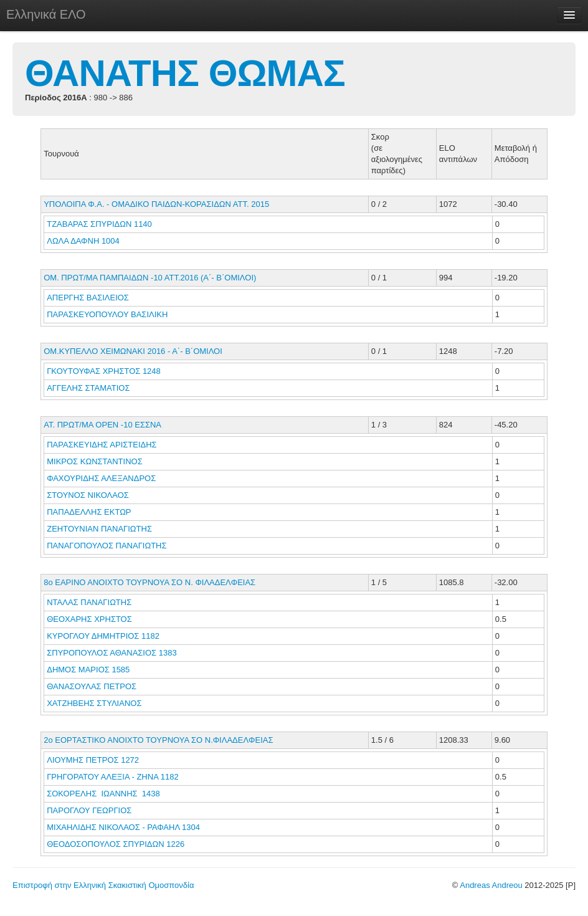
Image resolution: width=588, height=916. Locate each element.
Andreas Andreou (491, 885)
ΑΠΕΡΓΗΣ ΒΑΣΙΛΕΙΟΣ (89, 298)
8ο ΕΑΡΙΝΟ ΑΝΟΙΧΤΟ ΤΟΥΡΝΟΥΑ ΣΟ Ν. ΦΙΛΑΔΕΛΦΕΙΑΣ (149, 582)
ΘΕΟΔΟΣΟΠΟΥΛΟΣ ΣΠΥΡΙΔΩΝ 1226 (116, 844)
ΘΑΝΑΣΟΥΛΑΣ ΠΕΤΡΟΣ (92, 686)
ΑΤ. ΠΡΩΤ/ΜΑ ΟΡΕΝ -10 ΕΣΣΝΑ (102, 425)
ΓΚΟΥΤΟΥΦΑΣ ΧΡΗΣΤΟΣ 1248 (104, 371)
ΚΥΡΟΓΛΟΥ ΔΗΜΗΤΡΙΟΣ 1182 (103, 636)
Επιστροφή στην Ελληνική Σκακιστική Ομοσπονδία (103, 885)
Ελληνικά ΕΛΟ (46, 14)
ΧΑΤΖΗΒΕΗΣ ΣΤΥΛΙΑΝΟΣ (95, 703)
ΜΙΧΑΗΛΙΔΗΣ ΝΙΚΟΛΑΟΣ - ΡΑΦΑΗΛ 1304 (123, 827)
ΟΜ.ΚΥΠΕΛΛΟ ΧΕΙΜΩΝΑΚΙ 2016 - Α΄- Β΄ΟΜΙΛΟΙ (133, 351)
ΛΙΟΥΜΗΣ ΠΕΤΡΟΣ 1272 (93, 760)
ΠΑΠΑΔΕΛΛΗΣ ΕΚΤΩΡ (90, 512)
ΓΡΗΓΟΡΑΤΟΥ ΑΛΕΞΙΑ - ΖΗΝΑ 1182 (112, 777)
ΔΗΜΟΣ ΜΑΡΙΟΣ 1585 (88, 670)
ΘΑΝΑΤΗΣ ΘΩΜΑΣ (185, 73)
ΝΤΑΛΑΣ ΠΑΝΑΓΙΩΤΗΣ (90, 602)
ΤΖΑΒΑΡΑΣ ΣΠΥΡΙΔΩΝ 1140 (99, 224)
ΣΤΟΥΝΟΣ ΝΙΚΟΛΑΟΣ (89, 495)
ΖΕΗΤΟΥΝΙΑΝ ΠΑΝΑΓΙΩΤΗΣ (100, 529)
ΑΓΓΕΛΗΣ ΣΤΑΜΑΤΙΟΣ (89, 388)
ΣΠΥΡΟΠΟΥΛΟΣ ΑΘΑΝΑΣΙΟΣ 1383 (111, 653)
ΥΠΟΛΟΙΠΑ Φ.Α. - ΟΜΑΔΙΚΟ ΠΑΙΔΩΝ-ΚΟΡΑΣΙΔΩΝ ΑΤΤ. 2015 (156, 204)
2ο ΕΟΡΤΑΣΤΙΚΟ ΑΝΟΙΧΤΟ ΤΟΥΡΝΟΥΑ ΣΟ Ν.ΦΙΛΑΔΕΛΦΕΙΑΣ (158, 740)
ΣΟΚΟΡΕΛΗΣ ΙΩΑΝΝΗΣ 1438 (103, 794)
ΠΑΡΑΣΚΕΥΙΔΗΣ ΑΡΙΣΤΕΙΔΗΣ (103, 445)
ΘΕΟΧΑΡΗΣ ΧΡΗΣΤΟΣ (90, 619)
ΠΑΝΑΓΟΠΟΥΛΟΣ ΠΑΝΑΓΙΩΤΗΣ (108, 546)
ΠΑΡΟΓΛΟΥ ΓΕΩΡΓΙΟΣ (90, 810)
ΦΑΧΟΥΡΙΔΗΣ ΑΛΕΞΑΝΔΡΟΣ (102, 478)
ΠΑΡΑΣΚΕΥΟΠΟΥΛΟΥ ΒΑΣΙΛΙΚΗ (108, 314)
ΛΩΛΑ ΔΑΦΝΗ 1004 (83, 241)
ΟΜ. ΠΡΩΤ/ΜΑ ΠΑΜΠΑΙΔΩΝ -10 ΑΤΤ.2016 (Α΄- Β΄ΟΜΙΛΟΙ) (150, 278)
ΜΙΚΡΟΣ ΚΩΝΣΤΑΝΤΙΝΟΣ (96, 461)
